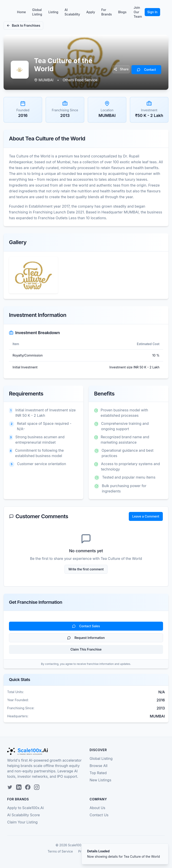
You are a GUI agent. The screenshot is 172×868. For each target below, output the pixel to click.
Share (121, 69)
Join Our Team (138, 12)
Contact (146, 70)
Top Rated (98, 773)
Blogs (122, 12)
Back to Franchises (23, 25)
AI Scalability (72, 12)
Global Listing (37, 12)
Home (21, 12)
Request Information (86, 638)
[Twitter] (10, 787)
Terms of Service (60, 851)
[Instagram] (37, 787)
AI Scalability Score (24, 815)
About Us (97, 808)
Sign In (153, 12)
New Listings (100, 780)
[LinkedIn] (19, 787)
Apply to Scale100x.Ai (26, 808)
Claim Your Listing (22, 822)
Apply (91, 12)
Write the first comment (86, 569)
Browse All (99, 766)
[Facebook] (28, 787)
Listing (53, 12)
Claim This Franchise (86, 649)
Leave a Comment (146, 516)
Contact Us (99, 815)
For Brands (106, 12)
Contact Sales (86, 626)
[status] (125, 854)
